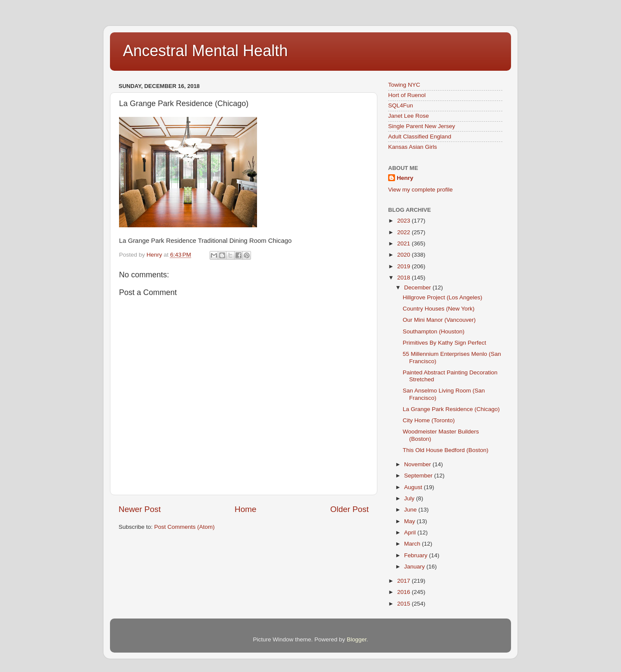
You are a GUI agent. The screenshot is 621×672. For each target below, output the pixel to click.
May (410, 521)
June (411, 510)
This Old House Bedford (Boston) (446, 450)
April (411, 532)
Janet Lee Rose (409, 116)
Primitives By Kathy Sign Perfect (445, 343)
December (418, 287)
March (413, 544)
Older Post (350, 509)
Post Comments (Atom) (185, 527)
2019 (405, 266)
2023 (405, 221)
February (417, 555)
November (418, 464)
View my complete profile (420, 190)
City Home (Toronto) (429, 420)
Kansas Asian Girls (412, 147)
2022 (405, 232)
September (419, 476)
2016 (405, 592)
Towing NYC (404, 85)
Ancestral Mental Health (205, 51)
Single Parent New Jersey (422, 126)
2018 (405, 278)
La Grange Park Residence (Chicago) (451, 409)
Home (245, 509)
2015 (405, 604)
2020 (405, 255)
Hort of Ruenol (407, 95)
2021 (405, 243)
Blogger (357, 639)
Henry (405, 178)
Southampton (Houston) (434, 331)
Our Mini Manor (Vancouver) (439, 320)
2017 (405, 581)
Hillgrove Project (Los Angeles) (443, 297)
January (415, 567)
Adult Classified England (420, 137)
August (414, 487)
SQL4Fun (401, 105)
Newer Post (140, 509)
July (410, 498)
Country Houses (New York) (439, 309)
